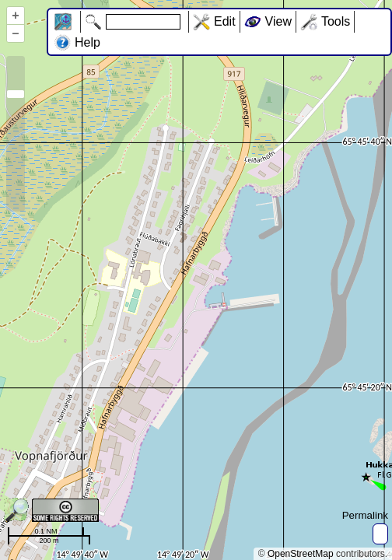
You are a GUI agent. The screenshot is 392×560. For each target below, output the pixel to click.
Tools (336, 21)
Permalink (365, 515)
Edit (225, 21)
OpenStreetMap (301, 554)
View (278, 21)
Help (87, 42)
